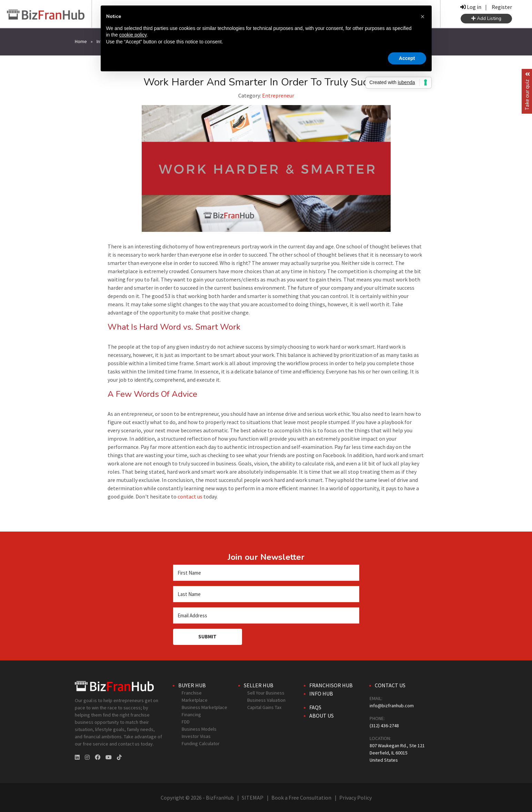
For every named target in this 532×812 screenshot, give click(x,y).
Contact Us (390, 685)
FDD (186, 722)
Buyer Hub (192, 685)
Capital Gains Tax (264, 707)
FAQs (315, 707)
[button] (423, 17)
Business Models (199, 729)
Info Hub (321, 693)
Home (81, 41)
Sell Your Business (266, 693)
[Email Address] (266, 615)
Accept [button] (407, 58)
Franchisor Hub (331, 685)
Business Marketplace (204, 707)
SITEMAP (253, 798)
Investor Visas (196, 736)
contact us (190, 496)
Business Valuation (266, 700)
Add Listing (486, 18)
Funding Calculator (201, 743)
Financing (191, 715)
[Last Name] (266, 594)
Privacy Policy (355, 798)
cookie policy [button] (133, 35)
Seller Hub (259, 685)
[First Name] (266, 573)
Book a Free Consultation (301, 798)
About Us (322, 716)
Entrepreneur (278, 95)
